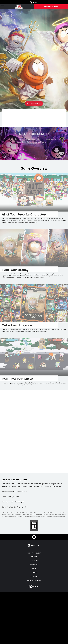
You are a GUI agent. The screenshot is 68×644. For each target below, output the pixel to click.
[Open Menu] (2, 6)
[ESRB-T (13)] (34, 525)
